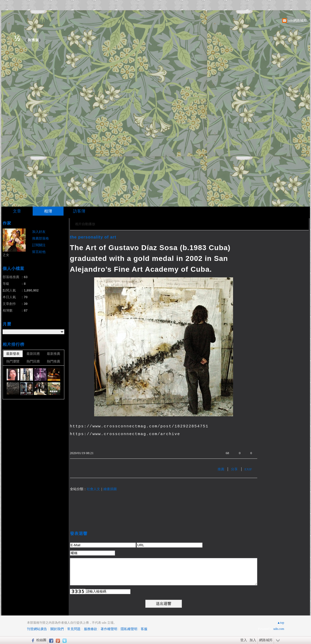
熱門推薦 (54, 361)
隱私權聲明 (129, 629)
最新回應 (33, 354)
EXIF (248, 469)
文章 (17, 211)
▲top (281, 623)
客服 (144, 629)
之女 (6, 255)
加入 (253, 640)
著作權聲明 (109, 629)
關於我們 (57, 629)
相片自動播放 (85, 224)
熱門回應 (33, 361)
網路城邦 (266, 640)
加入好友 (39, 232)
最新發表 (13, 354)
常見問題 (74, 629)
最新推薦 (54, 354)
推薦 (221, 469)
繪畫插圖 (110, 489)
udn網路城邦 (297, 20)
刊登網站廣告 (37, 629)
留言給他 (39, 252)
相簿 (48, 211)
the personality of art (93, 237)
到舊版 (33, 40)
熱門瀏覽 (13, 361)
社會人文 (93, 489)
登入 (244, 640)
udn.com (279, 629)
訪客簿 (79, 211)
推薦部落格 (41, 238)
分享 (234, 469)
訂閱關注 (39, 245)
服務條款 (91, 629)
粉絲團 (41, 640)
